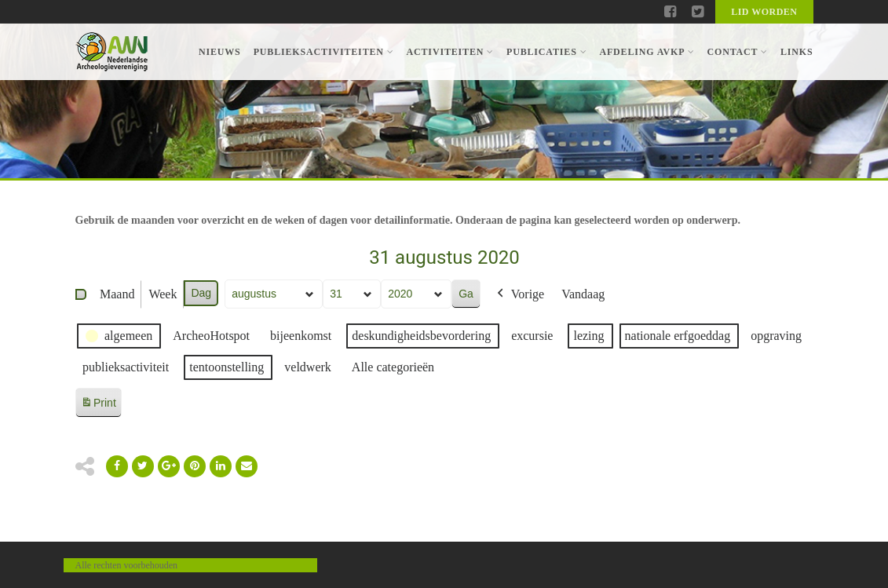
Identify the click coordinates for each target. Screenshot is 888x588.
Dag (201, 293)
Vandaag (583, 294)
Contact (737, 52)
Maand (117, 294)
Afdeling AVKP (647, 52)
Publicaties (546, 52)
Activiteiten (450, 52)
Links (797, 52)
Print (98, 405)
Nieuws (220, 52)
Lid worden (764, 12)
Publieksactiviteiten (324, 52)
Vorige (518, 294)
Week (163, 294)
